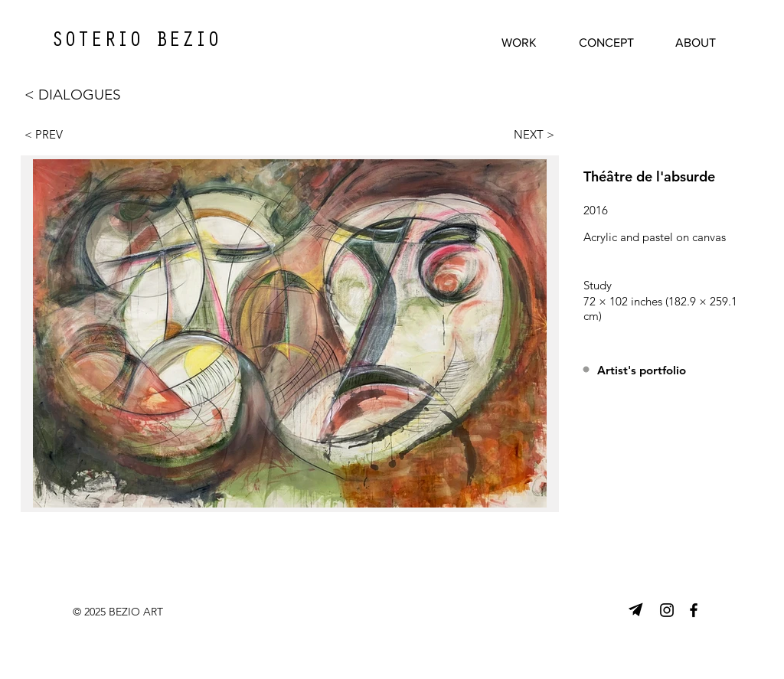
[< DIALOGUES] (89, 95)
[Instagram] (667, 610)
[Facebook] (694, 610)
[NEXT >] (527, 134)
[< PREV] (52, 134)
